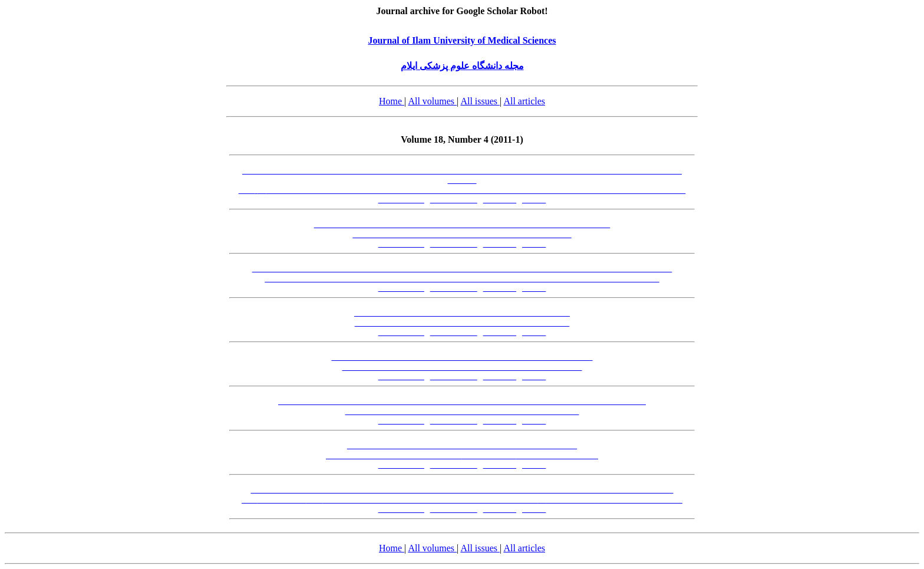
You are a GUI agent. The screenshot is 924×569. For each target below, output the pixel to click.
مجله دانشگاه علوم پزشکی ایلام (462, 66)
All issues (480, 101)
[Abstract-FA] (401, 200)
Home (392, 101)
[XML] (534, 200)
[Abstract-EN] (454, 200)
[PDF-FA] (500, 200)
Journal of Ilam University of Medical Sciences (462, 40)
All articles (524, 101)
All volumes (432, 101)
